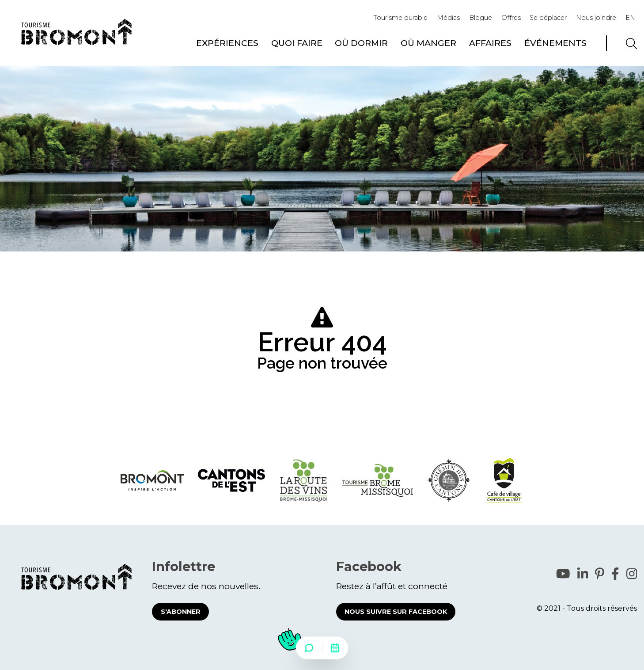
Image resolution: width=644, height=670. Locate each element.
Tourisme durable (400, 18)
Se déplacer (548, 18)
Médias (448, 18)
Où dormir (361, 43)
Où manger (428, 43)
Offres (511, 18)
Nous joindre (596, 18)
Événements (555, 43)
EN (630, 18)
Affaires (490, 43)
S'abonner (181, 612)
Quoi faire (297, 43)
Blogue (481, 18)
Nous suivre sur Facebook (396, 612)
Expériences (227, 43)
